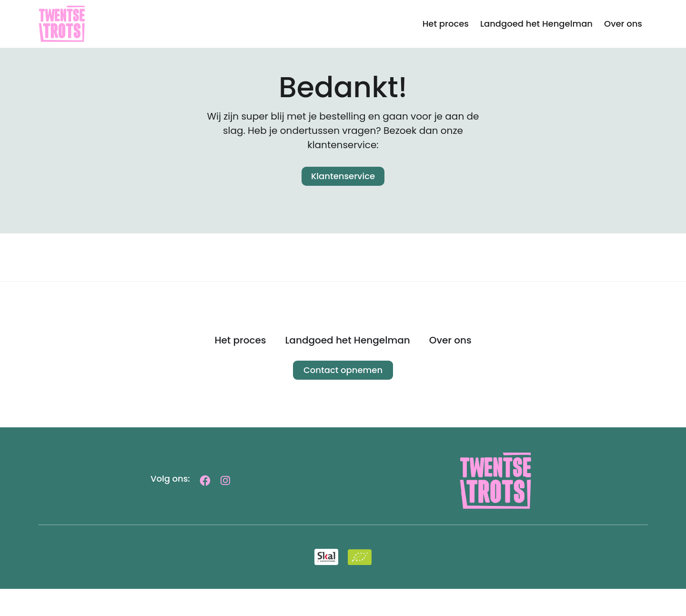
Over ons (623, 24)
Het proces (446, 24)
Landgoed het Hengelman (536, 24)
